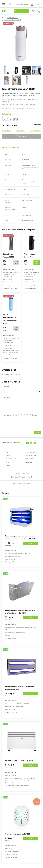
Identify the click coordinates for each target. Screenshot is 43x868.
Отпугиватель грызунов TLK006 (18, 836)
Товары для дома (13, 18)
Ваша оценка (7, 417)
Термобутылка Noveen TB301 (11, 20)
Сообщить (22, 136)
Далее (38, 434)
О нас (8, 464)
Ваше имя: (6, 386)
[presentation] (19, 425)
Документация (11, 461)
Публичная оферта (31, 454)
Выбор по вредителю (21, 11)
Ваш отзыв (6, 397)
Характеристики (11, 147)
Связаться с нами (31, 457)
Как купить (9, 467)
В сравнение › (6, 130)
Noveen (16, 118)
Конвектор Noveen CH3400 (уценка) (19, 762)
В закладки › (20, 130)
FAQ (7, 454)
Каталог (7, 11)
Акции (8, 457)
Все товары (28, 464)
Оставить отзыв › (35, 130)
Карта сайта (29, 461)
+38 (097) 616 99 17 (22, 476)
